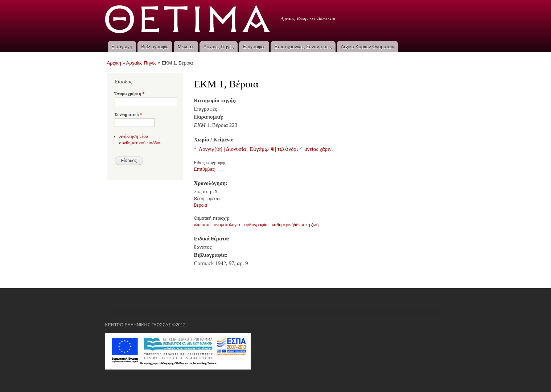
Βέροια (201, 205)
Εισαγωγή (122, 47)
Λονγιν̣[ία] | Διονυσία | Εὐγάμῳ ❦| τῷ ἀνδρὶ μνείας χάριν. (264, 149)
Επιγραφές (254, 47)
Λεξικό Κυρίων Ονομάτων (368, 47)
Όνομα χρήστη (130, 94)
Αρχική (114, 63)
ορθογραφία (256, 225)
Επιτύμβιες (205, 169)
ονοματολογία (227, 225)
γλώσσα (202, 225)
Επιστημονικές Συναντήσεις (303, 47)
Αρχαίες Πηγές (219, 47)
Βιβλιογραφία (155, 47)
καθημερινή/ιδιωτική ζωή (295, 225)
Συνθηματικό (128, 115)
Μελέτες (186, 47)
